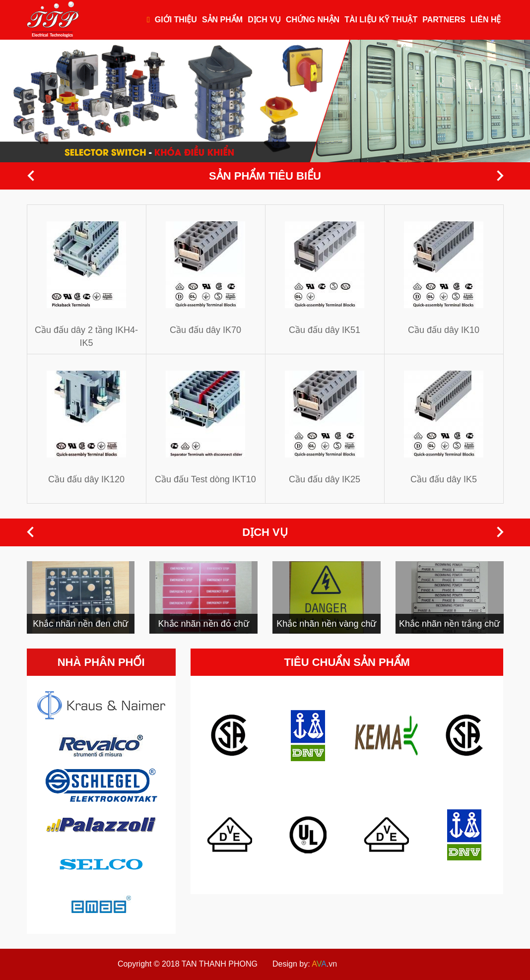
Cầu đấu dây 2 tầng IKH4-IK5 (86, 336)
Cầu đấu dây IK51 (325, 330)
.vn (324, 964)
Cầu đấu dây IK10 (444, 330)
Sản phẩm (222, 20)
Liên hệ (486, 20)
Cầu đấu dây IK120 (86, 479)
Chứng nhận (313, 20)
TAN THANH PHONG (220, 964)
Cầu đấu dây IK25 (325, 479)
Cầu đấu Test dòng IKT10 (205, 479)
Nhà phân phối (101, 662)
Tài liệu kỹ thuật (381, 20)
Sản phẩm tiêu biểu (265, 176)
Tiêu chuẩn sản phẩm (347, 662)
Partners (444, 20)
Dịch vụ (264, 20)
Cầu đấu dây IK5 (444, 479)
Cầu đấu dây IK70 (205, 330)
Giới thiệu (176, 20)
